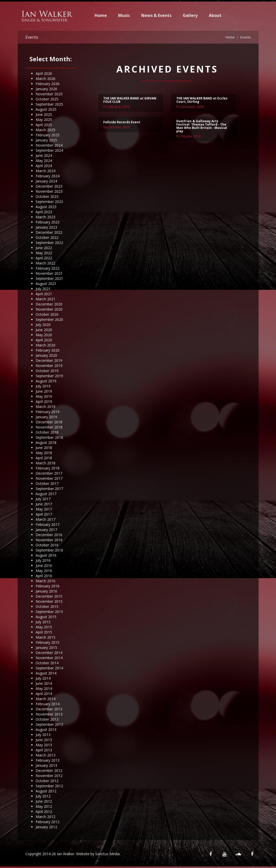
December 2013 (49, 709)
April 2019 (44, 401)
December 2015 (49, 596)
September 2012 (49, 786)
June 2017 (44, 504)
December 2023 (49, 186)
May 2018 (44, 453)
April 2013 (44, 750)
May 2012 (44, 806)
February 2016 (48, 586)
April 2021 (44, 294)
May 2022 (44, 253)
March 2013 (45, 755)
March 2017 (45, 519)
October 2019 (47, 371)
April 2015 (44, 632)
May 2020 (44, 335)
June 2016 (44, 565)
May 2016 (44, 571)
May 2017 (44, 509)
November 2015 (49, 601)
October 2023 (47, 196)
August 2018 (46, 442)
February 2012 (48, 822)
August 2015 (46, 617)
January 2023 (46, 227)
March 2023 (45, 217)
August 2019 (46, 381)
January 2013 (46, 765)
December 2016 (49, 535)
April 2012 (44, 811)
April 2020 (44, 340)
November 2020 (49, 309)
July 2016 (43, 560)
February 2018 (48, 468)
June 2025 (44, 114)
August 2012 (46, 791)
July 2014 (43, 678)
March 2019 (45, 407)
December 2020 (49, 304)
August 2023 (46, 207)
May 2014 (44, 688)
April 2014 (44, 694)
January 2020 (46, 355)
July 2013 (43, 735)
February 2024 (48, 176)
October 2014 (47, 663)
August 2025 (46, 109)
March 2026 (45, 79)
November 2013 (49, 714)
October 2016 (47, 545)
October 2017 (47, 483)
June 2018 (44, 448)
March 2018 (45, 463)
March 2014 (45, 699)
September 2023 (49, 202)
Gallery (190, 15)
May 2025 (44, 120)
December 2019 (49, 360)
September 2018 (49, 437)
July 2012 (43, 796)
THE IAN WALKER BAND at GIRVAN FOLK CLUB (130, 100)
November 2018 (49, 427)
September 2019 (49, 376)
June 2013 (44, 740)
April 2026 (44, 73)
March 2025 (45, 130)
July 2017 (43, 499)
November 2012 (49, 776)
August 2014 (46, 673)
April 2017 (44, 514)
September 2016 (49, 550)
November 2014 (49, 658)
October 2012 (47, 781)
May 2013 (44, 745)
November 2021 (49, 273)
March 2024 (45, 171)
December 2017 (49, 473)
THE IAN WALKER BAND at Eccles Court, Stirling (202, 100)
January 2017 (46, 530)
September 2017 (49, 489)
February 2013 (48, 760)
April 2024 (44, 166)
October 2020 (47, 314)
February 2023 (48, 222)
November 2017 (49, 478)
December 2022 (49, 232)
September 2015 (49, 612)
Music (124, 15)
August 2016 (46, 555)
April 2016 (44, 576)
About (215, 15)
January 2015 (46, 647)
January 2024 (46, 181)
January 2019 (46, 417)
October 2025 (47, 99)
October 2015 (47, 606)
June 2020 (44, 330)
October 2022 (47, 237)
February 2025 (48, 135)
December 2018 (49, 422)
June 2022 (44, 248)
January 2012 (46, 827)
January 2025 (46, 140)
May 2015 (44, 627)
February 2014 (48, 704)
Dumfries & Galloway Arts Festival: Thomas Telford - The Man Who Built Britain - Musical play (202, 127)
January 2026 (46, 89)
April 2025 (44, 125)
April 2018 (44, 458)
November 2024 (49, 145)
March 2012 (45, 817)
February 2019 (48, 412)
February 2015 (48, 642)
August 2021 (46, 284)
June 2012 (44, 801)
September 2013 (49, 724)
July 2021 (43, 289)
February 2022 (48, 268)
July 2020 (43, 325)
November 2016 (49, 540)
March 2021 (45, 299)
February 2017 (48, 524)
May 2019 (44, 396)
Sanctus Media (108, 854)
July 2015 (43, 622)
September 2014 (49, 668)
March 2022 (45, 263)
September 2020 (49, 319)
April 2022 (44, 258)
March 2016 (45, 581)
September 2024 (49, 150)
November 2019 (49, 366)
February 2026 (48, 84)
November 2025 (49, 94)
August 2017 (46, 494)
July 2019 (43, 386)
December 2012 (49, 770)
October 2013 (47, 719)
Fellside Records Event (122, 123)
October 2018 (47, 432)
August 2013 (46, 729)
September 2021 (49, 278)
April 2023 (44, 212)
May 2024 (44, 161)
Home (101, 15)
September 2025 (49, 104)
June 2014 (44, 683)
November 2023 (49, 191)
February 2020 (48, 350)
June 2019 (44, 391)
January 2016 (46, 591)
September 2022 (49, 243)
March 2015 (45, 637)
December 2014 (49, 653)
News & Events (156, 15)
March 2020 (45, 345)
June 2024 (44, 155)
